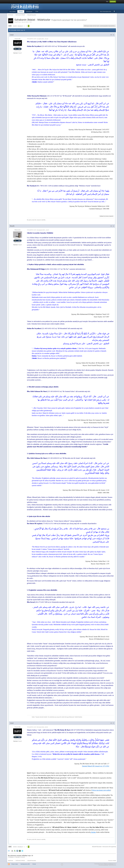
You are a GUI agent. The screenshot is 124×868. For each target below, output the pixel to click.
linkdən (93, 832)
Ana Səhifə (13, 12)
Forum (21, 11)
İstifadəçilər (29, 12)
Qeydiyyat (113, 2)
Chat (37, 11)
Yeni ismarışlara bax (105, 11)
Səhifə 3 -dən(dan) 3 (18, 26)
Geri (10, 26)
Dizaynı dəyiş (15, 864)
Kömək (34, 864)
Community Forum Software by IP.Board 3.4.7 (105, 864)
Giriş (107, 2)
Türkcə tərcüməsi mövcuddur (101, 790)
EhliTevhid (10, 861)
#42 (112, 226)
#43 (112, 723)
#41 (112, 35)
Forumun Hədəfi (112, 861)
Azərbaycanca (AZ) (25, 864)
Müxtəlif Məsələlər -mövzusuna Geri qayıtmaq (104, 847)
